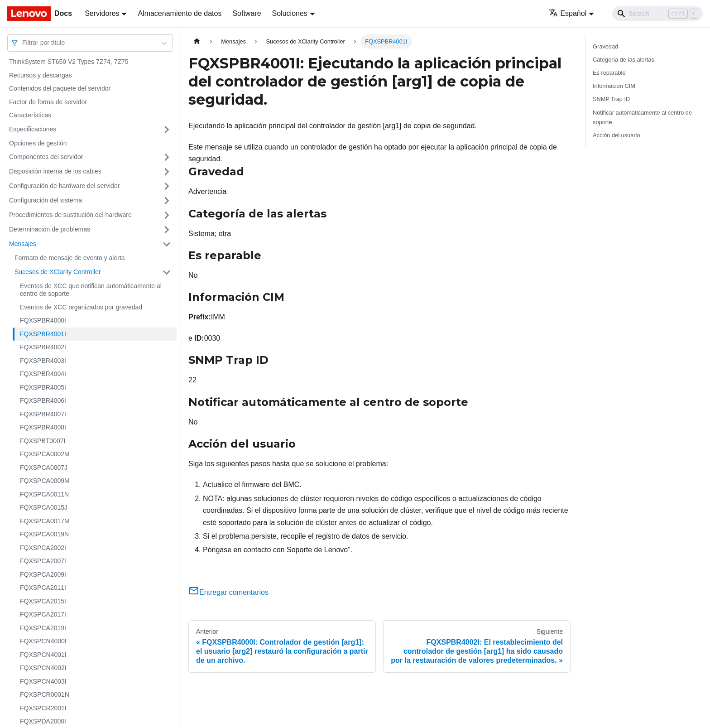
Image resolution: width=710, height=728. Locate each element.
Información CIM (614, 86)
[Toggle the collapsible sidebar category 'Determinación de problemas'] (167, 230)
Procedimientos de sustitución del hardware (70, 215)
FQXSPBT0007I (43, 441)
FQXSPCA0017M (45, 521)
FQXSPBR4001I (43, 334)
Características (30, 115)
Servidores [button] (102, 13)
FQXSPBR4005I (43, 387)
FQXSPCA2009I (43, 574)
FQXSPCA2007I (43, 561)
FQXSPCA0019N (44, 534)
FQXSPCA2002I (43, 548)
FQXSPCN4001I (43, 655)
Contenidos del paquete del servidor (60, 88)
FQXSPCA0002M (45, 454)
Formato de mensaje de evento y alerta (70, 258)
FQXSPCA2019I (43, 628)
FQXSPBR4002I (43, 347)
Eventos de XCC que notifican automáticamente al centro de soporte (91, 290)
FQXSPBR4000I (43, 320)
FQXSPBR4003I (43, 361)
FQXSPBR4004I (43, 374)
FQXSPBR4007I (43, 414)
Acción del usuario (616, 135)
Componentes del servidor (46, 157)
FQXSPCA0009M (45, 481)
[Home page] (197, 41)
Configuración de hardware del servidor (64, 186)
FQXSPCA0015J (44, 507)
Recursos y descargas (41, 75)
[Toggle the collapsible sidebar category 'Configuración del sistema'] (167, 201)
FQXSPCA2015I (43, 601)
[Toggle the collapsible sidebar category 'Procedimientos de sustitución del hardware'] (167, 215)
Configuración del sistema (46, 200)
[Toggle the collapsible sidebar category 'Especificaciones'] (167, 130)
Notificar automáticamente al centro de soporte (642, 117)
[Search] (657, 14)
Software (247, 13)
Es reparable (609, 73)
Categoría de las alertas (624, 60)
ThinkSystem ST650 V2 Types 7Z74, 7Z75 (69, 62)
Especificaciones (33, 129)
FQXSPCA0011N (44, 494)
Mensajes (23, 244)
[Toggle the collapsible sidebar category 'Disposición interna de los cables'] (167, 172)
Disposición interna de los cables (55, 171)
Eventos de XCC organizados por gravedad (81, 307)
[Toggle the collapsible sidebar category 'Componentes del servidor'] (167, 157)
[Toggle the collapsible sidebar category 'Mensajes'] (167, 244)
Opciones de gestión (38, 143)
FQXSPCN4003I (43, 681)
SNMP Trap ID (611, 99)
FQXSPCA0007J (44, 468)
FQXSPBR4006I (43, 400)
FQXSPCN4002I (43, 668)
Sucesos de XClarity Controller (58, 272)
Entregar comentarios (228, 592)
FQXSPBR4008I (43, 427)
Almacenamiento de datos (180, 13)
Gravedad (605, 46)
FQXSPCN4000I (43, 641)
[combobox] (23, 43)
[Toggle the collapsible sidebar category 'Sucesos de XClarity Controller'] (167, 272)
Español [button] (568, 13)
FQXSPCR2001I (43, 708)
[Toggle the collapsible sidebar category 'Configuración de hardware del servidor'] (167, 186)
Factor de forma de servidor (48, 102)
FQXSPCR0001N (45, 694)
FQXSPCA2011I (43, 588)
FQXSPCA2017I (43, 614)
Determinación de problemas (50, 229)
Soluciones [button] (290, 13)
